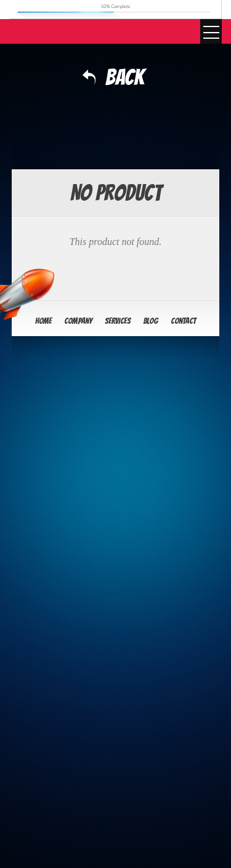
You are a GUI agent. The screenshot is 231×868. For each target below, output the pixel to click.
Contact (183, 321)
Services (118, 321)
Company (78, 321)
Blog (151, 321)
